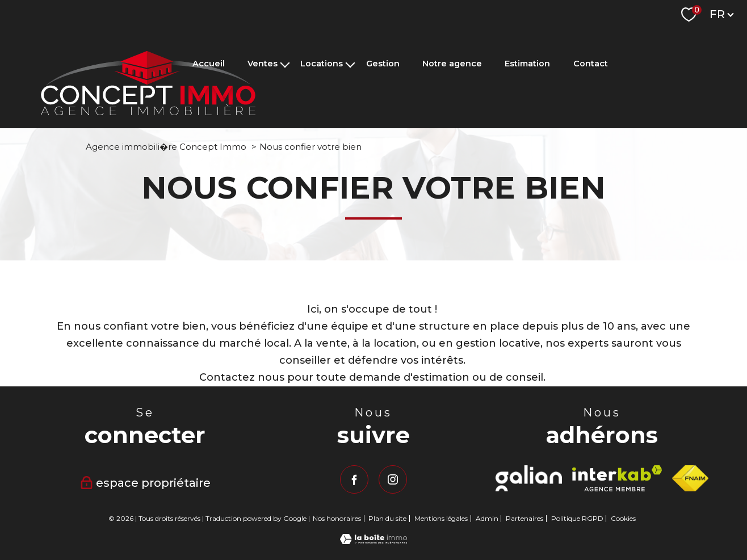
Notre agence (452, 64)
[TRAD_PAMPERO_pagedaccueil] (148, 112)
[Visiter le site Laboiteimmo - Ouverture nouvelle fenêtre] (373, 541)
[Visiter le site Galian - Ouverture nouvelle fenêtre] (528, 478)
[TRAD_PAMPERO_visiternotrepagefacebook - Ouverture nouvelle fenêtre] (354, 479)
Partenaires (524, 518)
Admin (487, 518)
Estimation (527, 64)
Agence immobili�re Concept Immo (166, 147)
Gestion (383, 64)
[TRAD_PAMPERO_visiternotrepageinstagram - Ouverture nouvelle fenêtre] (393, 479)
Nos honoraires (337, 518)
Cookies (623, 519)
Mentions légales (441, 518)
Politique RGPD (577, 518)
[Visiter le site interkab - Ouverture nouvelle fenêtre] (617, 478)
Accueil (209, 64)
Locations (322, 64)
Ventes (263, 64)
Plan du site (387, 518)
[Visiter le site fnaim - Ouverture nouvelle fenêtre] (690, 478)
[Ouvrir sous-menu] (285, 64)
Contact (591, 64)
